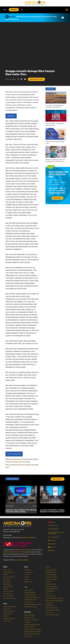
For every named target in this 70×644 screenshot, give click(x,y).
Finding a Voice (7, 621)
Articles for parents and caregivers (33, 604)
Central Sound (7, 609)
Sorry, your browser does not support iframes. (35, 45)
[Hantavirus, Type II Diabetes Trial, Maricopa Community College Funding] (21, 487)
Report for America (29, 627)
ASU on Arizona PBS (8, 596)
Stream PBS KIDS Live (30, 593)
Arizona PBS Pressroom (52, 577)
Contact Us (48, 594)
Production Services (51, 584)
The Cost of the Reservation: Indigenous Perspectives (55, 106)
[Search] (22, 10)
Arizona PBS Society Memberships (54, 601)
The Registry (28, 622)
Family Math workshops (30, 607)
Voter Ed (27, 579)
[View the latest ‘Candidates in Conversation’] (56, 111)
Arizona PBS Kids (29, 590)
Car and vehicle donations (52, 615)
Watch (5, 567)
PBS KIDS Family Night (30, 595)
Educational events (29, 617)
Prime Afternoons (8, 594)
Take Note (6, 616)
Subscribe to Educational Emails (32, 634)
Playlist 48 (6, 589)
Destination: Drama (8, 591)
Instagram (52, 544)
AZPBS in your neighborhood (32, 620)
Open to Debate (7, 584)
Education (28, 612)
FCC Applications (53, 529)
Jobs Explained (7, 582)
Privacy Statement (54, 537)
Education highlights (30, 615)
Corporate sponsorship (51, 608)
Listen (5, 603)
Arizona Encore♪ (7, 614)
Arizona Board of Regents (21, 560)
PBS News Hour (28, 582)
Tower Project (49, 613)
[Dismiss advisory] (63, 18)
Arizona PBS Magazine (51, 575)
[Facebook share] (19, 79)
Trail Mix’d (6, 575)
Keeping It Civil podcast (9, 618)
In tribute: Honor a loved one (53, 610)
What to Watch (7, 570)
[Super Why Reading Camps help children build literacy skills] (56, 147)
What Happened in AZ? (9, 577)
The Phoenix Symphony (9, 611)
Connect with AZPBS (51, 570)
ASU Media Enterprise (9, 552)
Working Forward (8, 587)
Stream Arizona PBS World (10, 598)
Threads (51, 550)
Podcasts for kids (29, 602)
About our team (29, 636)
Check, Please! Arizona (9, 572)
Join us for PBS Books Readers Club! (55, 143)
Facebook (52, 540)
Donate (52, 522)
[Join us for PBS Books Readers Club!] (56, 129)
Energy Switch (7, 579)
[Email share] (26, 79)
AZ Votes (27, 577)
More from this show (36, 79)
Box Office (48, 582)
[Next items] (65, 495)
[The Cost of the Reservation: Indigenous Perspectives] (56, 93)
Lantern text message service (32, 597)
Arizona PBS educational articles (33, 632)
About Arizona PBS (50, 572)
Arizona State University (24, 550)
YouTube (52, 547)
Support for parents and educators (33, 629)
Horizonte (27, 575)
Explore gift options (51, 596)
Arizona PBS (20, 552)
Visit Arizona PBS (50, 591)
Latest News (28, 570)
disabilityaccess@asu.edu (28, 538)
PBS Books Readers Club (52, 587)
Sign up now (57, 198)
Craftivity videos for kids (30, 600)
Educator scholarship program (32, 625)
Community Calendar (51, 579)
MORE (58, 479)
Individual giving (50, 605)
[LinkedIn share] (22, 79)
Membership (49, 603)
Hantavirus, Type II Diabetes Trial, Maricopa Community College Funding (21, 511)
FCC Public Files (53, 526)
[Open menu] (67, 10)
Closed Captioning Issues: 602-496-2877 (56, 533)
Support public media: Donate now (54, 598)
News (26, 567)
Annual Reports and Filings (52, 589)
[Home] (35, 3)
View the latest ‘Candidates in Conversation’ (55, 124)
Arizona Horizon (29, 572)
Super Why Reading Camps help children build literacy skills (55, 161)
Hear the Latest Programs (10, 607)
